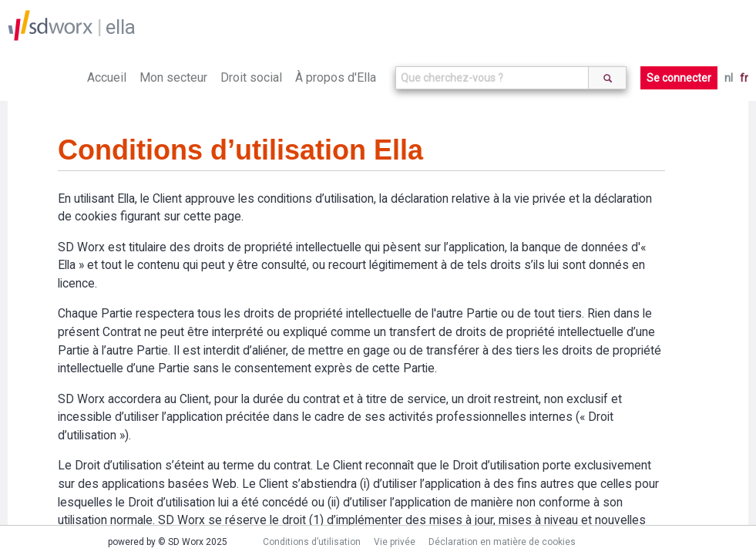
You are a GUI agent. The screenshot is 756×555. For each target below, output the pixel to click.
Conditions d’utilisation (312, 542)
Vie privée (395, 542)
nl (729, 78)
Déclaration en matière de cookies (502, 542)
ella (121, 27)
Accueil (107, 77)
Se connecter (679, 78)
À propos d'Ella (336, 77)
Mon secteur (173, 77)
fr (744, 78)
